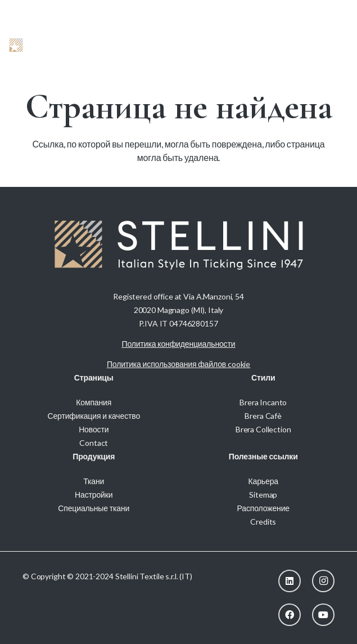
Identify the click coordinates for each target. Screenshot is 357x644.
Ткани (94, 481)
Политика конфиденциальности (179, 344)
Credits (263, 522)
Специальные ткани (94, 508)
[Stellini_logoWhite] (45, 45)
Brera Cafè (263, 416)
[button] (311, 45)
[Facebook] (290, 615)
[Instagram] (323, 581)
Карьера (263, 481)
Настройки (94, 495)
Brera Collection (263, 429)
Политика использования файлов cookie (178, 364)
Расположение (263, 508)
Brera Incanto (263, 402)
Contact (94, 443)
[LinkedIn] (290, 581)
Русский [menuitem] (333, 11)
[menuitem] (333, 11)
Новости (94, 429)
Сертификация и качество (94, 416)
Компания (94, 402)
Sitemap (263, 495)
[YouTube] (323, 615)
